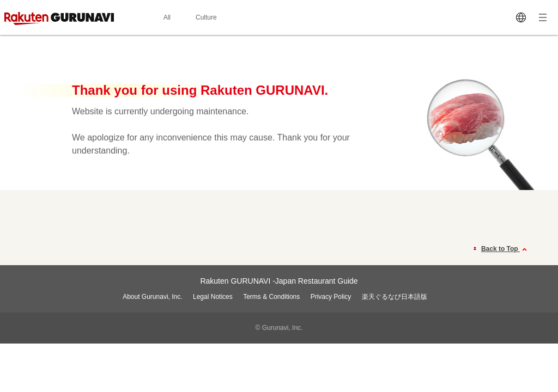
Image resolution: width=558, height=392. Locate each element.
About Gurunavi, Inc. (152, 297)
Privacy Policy (331, 297)
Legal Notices (213, 297)
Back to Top (505, 249)
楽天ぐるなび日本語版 (395, 297)
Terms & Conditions (271, 297)
